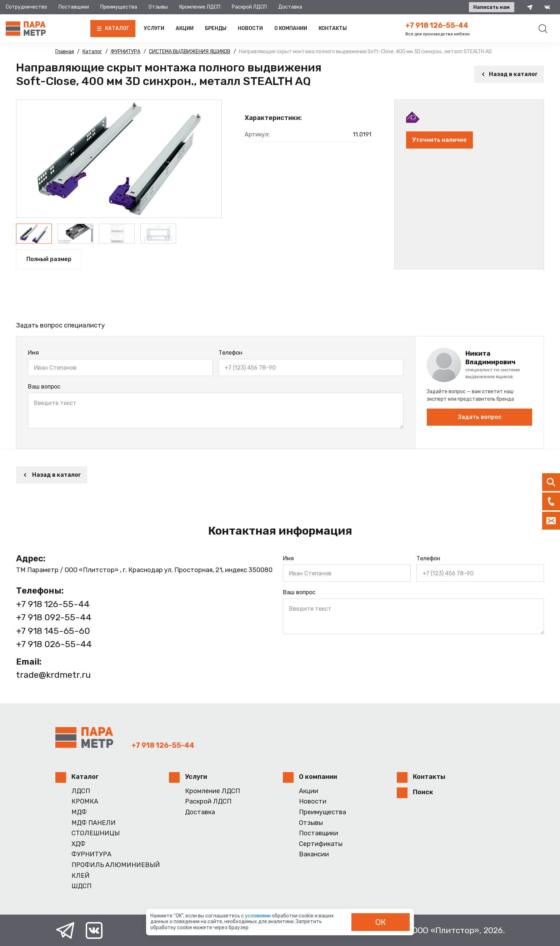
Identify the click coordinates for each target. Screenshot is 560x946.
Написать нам (491, 7)
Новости (250, 28)
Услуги (154, 28)
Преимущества (119, 7)
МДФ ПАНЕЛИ (94, 823)
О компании (291, 28)
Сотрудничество (26, 7)
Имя (33, 353)
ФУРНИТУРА (91, 854)
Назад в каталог (509, 74)
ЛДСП (81, 791)
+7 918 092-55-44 (54, 617)
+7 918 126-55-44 (437, 25)
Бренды (216, 28)
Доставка (290, 7)
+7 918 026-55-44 (54, 644)
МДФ (79, 812)
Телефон (231, 353)
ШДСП (81, 886)
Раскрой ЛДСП (249, 7)
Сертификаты (321, 844)
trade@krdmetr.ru (53, 675)
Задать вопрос (480, 417)
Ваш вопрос (44, 387)
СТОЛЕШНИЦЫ (96, 833)
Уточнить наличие (439, 140)
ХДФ (78, 844)
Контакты (333, 28)
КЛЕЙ (81, 876)
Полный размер (49, 259)
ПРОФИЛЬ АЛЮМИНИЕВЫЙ (116, 865)
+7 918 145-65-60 (53, 631)
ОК (381, 922)
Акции (185, 28)
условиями (258, 916)
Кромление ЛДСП (200, 7)
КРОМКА (85, 802)
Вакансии (314, 854)
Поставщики (74, 7)
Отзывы (158, 7)
